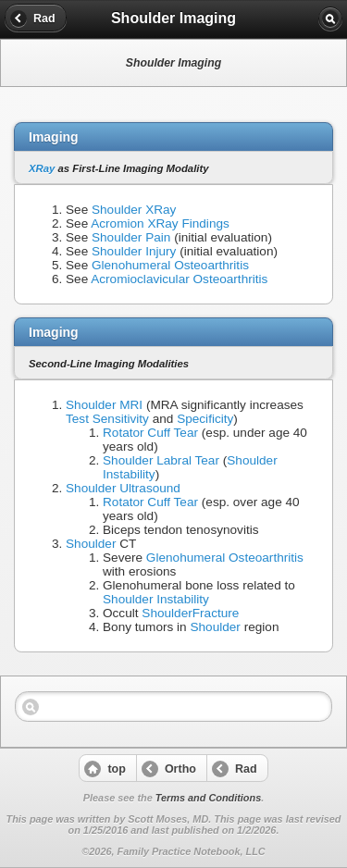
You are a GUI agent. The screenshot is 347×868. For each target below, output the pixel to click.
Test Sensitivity (107, 419)
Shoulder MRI (104, 405)
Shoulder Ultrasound (123, 488)
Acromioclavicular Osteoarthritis (179, 279)
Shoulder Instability (156, 599)
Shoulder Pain (131, 237)
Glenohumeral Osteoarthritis (170, 265)
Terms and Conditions (208, 798)
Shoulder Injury (134, 251)
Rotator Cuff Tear (150, 433)
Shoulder (91, 544)
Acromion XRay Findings (160, 223)
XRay (42, 168)
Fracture (216, 613)
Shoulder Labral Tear (161, 460)
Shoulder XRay (134, 210)
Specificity (205, 419)
